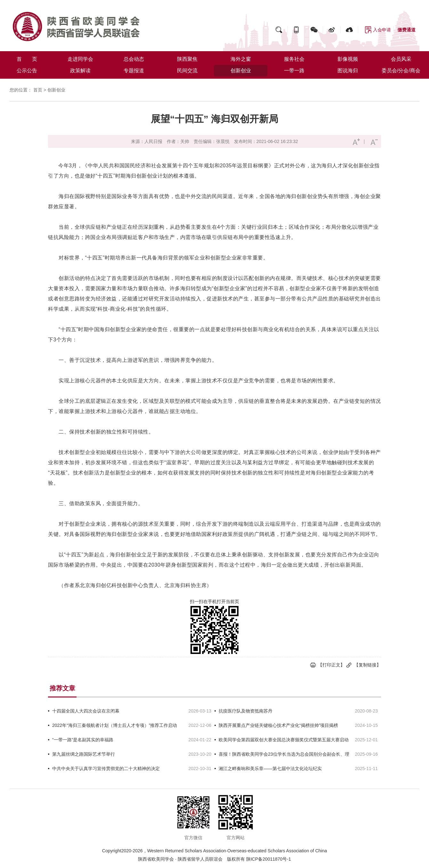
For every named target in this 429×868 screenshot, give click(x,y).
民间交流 (187, 71)
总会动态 (134, 59)
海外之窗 (241, 59)
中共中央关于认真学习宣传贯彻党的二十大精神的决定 (106, 768)
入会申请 (382, 30)
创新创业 (241, 71)
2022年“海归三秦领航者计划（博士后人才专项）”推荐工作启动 (115, 725)
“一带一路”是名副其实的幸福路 (83, 740)
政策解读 (80, 71)
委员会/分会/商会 (401, 71)
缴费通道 (407, 30)
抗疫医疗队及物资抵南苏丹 (246, 711)
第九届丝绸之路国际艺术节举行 (84, 754)
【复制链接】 (368, 665)
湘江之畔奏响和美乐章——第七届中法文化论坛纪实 (270, 768)
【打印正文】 (331, 665)
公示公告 (27, 71)
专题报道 (134, 71)
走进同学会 (80, 59)
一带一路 (294, 71)
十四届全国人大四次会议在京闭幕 (86, 711)
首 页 (27, 59)
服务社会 (294, 59)
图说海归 (348, 71)
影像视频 (348, 59)
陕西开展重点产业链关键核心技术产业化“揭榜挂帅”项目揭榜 (278, 725)
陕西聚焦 (187, 59)
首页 (38, 90)
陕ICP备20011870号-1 (269, 859)
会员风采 (401, 59)
